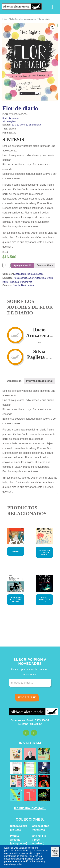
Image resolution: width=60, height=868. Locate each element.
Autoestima (36, 255)
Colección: (7, 251)
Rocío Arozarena (10, 118)
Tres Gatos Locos (19, 830)
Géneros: (7, 262)
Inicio (5, 19)
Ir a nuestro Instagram (29, 762)
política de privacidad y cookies (34, 859)
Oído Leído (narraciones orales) (38, 820)
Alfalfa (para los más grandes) (20, 19)
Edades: (6, 125)
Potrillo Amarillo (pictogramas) (18, 791)
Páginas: (6, 133)
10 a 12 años (15, 125)
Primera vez (17, 259)
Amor (27, 255)
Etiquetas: (7, 255)
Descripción (13, 358)
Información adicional (34, 358)
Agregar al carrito (21, 242)
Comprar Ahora (40, 242)
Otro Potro (16, 810)
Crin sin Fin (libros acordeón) (41, 791)
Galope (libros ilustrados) (39, 781)
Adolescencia (18, 255)
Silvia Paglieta (8, 121)
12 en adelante (28, 125)
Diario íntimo (48, 255)
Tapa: (5, 129)
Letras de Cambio (19, 800)
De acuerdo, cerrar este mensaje (55, 854)
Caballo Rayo (38, 810)
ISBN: (5, 114)
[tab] (13, 358)
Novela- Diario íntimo (21, 262)
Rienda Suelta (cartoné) (17, 781)
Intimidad (7, 259)
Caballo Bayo (38, 830)
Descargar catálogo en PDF (30, 836)
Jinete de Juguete (18, 816)
